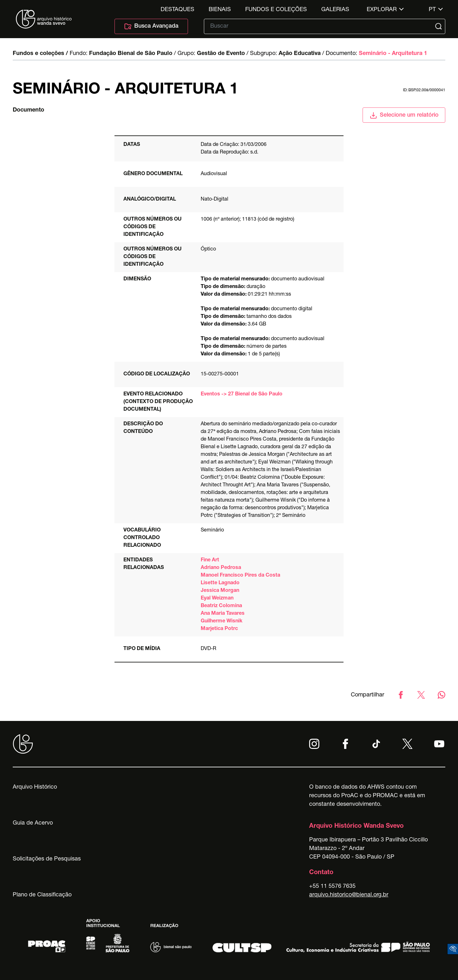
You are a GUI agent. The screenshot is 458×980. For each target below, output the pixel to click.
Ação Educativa (300, 54)
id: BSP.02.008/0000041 (424, 90)
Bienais (220, 10)
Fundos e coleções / (40, 54)
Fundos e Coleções (276, 10)
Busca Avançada (151, 26)
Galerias (335, 10)
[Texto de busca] (320, 26)
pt (432, 10)
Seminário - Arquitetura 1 (393, 54)
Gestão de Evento (221, 54)
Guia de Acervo (33, 823)
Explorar (382, 10)
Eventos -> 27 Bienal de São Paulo (242, 394)
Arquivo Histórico (35, 787)
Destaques (177, 10)
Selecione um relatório (404, 115)
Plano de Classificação (42, 895)
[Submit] (439, 26)
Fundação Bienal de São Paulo (131, 54)
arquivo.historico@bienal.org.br (349, 895)
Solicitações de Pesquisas (47, 859)
